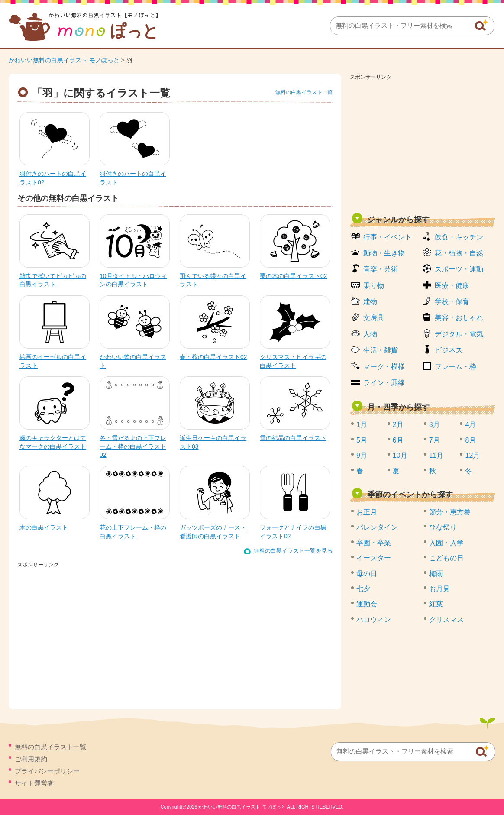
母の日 (367, 574)
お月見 (439, 589)
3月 (435, 425)
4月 (470, 425)
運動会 (367, 604)
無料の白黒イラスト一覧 (304, 92)
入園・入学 (446, 543)
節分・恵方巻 (450, 512)
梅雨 (436, 574)
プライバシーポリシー (47, 771)
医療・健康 (452, 286)
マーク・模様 (384, 367)
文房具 (374, 318)
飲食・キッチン (459, 237)
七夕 (363, 589)
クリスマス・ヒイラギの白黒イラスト (293, 361)
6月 (398, 440)
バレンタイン (377, 527)
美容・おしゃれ (459, 318)
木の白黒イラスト (44, 527)
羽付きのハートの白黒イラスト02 (53, 178)
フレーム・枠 (456, 367)
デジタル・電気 (459, 334)
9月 (362, 455)
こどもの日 (446, 558)
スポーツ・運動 (459, 269)
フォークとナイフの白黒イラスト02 (293, 532)
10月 (400, 455)
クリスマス (446, 619)
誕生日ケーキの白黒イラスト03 (213, 442)
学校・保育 (452, 302)
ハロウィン (374, 619)
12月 (472, 455)
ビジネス (449, 350)
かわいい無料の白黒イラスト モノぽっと (64, 60)
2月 (398, 425)
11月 (436, 455)
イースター (374, 558)
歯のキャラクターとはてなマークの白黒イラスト (53, 442)
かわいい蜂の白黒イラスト (133, 361)
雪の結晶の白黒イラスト (293, 438)
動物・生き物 (384, 253)
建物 (370, 302)
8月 (470, 440)
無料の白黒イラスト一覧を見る (293, 551)
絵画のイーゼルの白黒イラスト (53, 361)
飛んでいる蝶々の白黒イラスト (213, 280)
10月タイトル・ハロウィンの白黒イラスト (133, 280)
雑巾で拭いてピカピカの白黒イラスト (53, 280)
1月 (362, 425)
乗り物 (374, 286)
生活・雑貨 (381, 350)
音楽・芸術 (381, 269)
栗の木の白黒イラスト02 (294, 276)
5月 (362, 440)
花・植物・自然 (459, 253)
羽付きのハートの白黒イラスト (133, 178)
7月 (435, 440)
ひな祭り (443, 527)
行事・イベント (388, 237)
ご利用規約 (31, 759)
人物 (370, 334)
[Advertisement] (423, 144)
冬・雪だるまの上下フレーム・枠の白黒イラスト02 (133, 446)
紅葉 (436, 604)
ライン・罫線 (384, 383)
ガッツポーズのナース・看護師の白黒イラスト (213, 532)
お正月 (367, 512)
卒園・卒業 (374, 543)
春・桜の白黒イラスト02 (213, 357)
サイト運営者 (34, 783)
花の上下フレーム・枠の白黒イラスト (133, 532)
